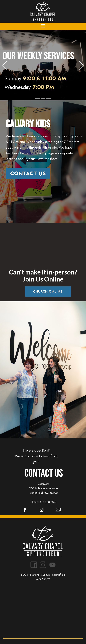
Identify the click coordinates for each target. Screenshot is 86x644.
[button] (5, 65)
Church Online (48, 291)
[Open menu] (43, 26)
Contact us (28, 173)
